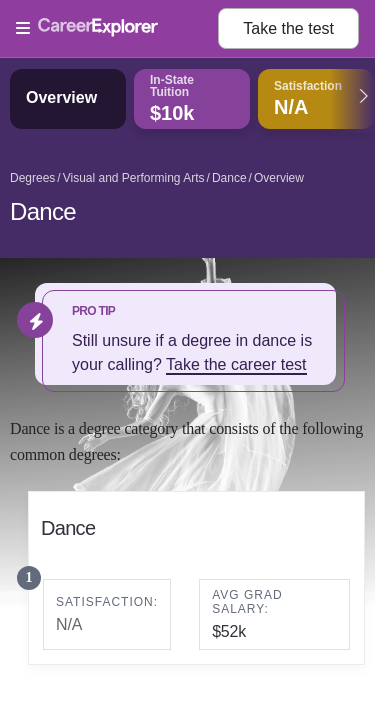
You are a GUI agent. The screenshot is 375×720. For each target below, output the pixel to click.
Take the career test (236, 364)
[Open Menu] (117, 29)
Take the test (288, 28)
